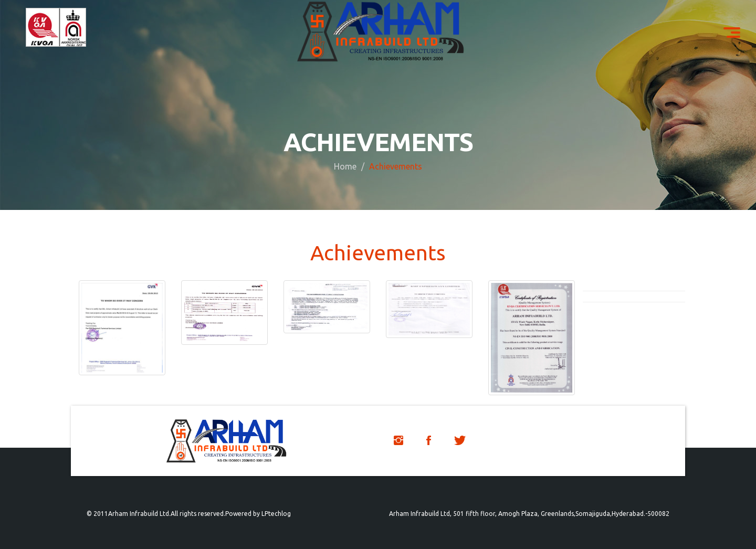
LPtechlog (276, 514)
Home (345, 166)
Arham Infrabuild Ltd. (139, 514)
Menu (736, 28)
